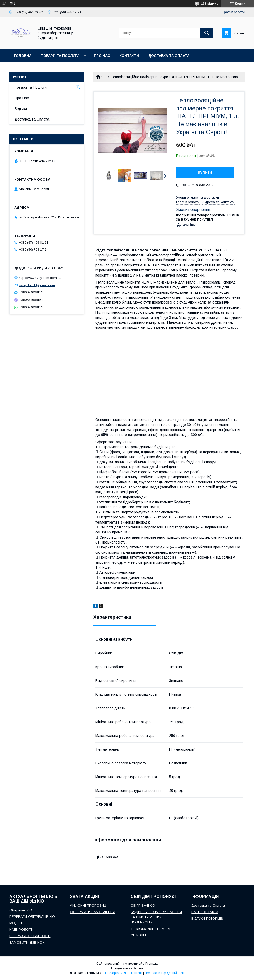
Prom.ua (151, 964)
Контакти (129, 56)
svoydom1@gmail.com (37, 285)
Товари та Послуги (31, 87)
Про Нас (22, 98)
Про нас (102, 56)
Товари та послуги (60, 56)
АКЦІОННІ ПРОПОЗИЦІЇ (89, 905)
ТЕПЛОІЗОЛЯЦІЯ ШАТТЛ (150, 929)
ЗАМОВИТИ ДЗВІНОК (27, 943)
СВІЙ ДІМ (138, 935)
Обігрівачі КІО (21, 910)
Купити (205, 172)
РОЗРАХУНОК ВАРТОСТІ (30, 936)
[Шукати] (207, 33)
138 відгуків (210, 4)
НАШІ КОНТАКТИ (205, 912)
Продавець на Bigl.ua (127, 968)
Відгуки (21, 109)
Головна (23, 56)
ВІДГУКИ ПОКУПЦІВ (207, 918)
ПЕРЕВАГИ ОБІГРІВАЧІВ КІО (32, 917)
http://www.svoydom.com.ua (40, 278)
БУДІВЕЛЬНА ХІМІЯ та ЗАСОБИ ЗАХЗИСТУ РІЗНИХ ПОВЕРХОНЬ (156, 917)
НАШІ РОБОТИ (21, 930)
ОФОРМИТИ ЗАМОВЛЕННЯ (93, 912)
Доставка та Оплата (32, 119)
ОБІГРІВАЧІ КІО (143, 905)
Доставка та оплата (169, 56)
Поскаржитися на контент (124, 973)
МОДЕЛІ (16, 923)
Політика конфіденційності (164, 973)
